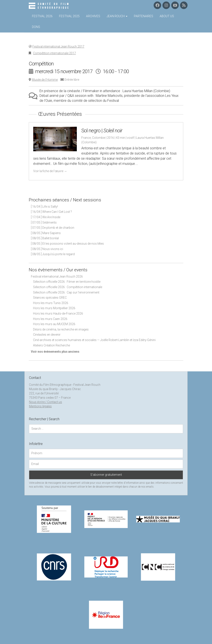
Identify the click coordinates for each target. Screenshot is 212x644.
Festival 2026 (42, 16)
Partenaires (144, 16)
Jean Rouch (117, 16)
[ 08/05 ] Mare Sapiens (46, 233)
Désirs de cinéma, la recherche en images (61, 329)
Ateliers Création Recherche (51, 345)
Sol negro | (102, 131)
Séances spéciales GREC (50, 298)
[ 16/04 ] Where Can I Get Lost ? (51, 212)
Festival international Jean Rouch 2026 (57, 276)
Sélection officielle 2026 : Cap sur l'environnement (66, 292)
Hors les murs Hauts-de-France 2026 (58, 314)
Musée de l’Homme (45, 80)
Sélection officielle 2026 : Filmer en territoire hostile (67, 282)
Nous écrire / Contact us (45, 402)
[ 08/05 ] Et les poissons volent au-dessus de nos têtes (67, 244)
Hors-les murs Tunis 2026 (51, 303)
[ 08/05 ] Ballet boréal (45, 238)
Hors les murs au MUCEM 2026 (54, 324)
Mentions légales (40, 406)
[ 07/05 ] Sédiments (44, 222)
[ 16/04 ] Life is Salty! (44, 207)
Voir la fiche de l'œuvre (50, 171)
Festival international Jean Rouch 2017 (58, 46)
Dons (36, 27)
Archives (93, 16)
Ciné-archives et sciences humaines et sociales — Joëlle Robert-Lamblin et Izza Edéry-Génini (94, 340)
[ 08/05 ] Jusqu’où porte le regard (53, 254)
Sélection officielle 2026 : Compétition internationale (68, 287)
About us (167, 16)
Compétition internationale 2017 (55, 53)
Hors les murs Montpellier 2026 (54, 308)
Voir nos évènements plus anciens (55, 352)
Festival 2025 (69, 16)
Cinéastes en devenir (47, 335)
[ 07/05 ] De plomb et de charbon (53, 228)
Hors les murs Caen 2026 (50, 319)
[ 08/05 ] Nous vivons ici (47, 249)
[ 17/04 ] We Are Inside (46, 217)
